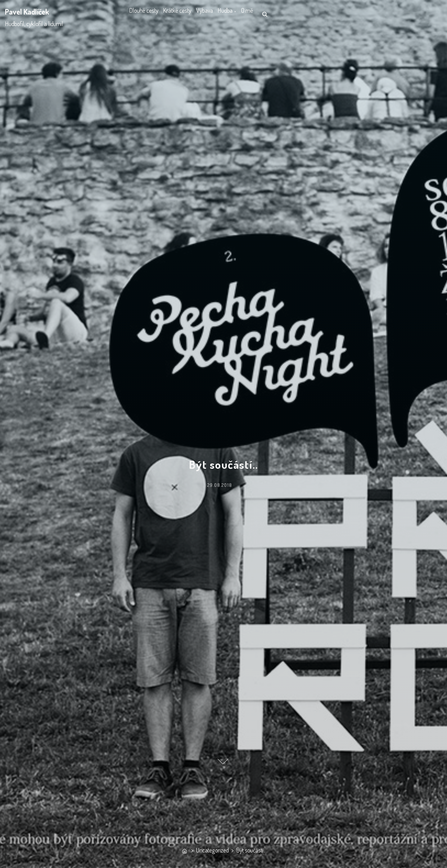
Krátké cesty (189, 14)
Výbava (223, 14)
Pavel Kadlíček (27, 12)
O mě (281, 14)
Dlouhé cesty (147, 14)
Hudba (252, 14)
